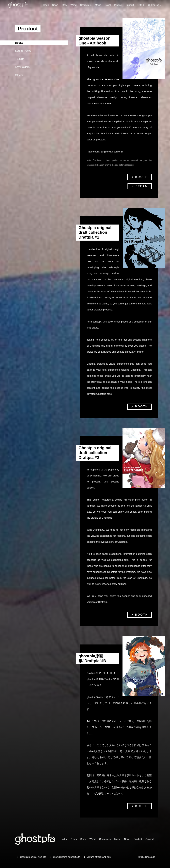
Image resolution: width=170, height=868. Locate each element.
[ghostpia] (18, 5)
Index (46, 5)
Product (118, 5)
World (73, 5)
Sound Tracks (23, 51)
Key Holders (22, 67)
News (55, 5)
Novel (108, 5)
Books (19, 43)
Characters (86, 5)
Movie (98, 5)
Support (130, 5)
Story (64, 5)
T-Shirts (20, 59)
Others (19, 75)
